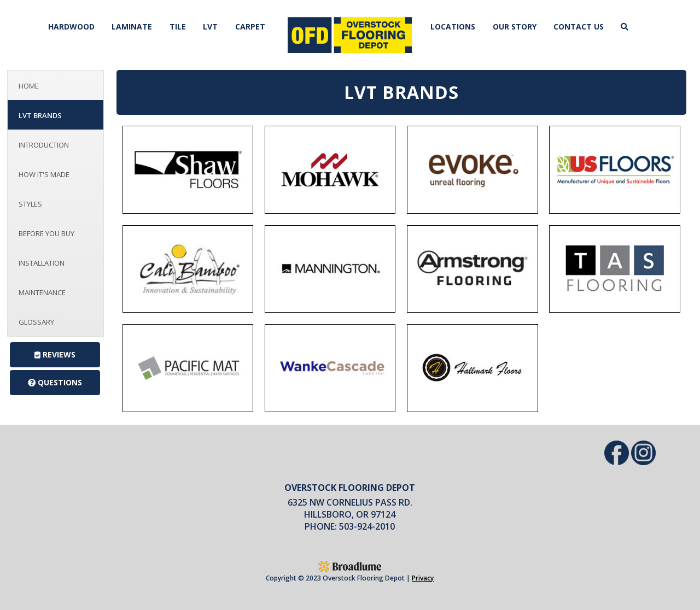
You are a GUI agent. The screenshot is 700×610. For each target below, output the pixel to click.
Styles (30, 204)
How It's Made (44, 174)
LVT (210, 27)
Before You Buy (46, 233)
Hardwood (71, 27)
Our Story (515, 27)
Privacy (423, 578)
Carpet (250, 27)
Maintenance (42, 292)
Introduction (44, 145)
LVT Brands (40, 115)
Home (29, 86)
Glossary (36, 322)
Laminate (132, 27)
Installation (42, 263)
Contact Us (579, 27)
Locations (453, 27)
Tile (178, 27)
